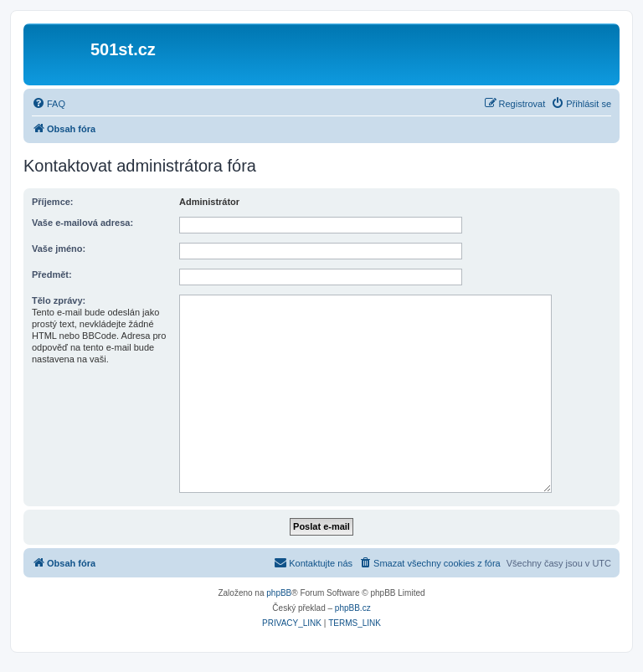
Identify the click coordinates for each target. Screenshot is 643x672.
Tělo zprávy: (59, 300)
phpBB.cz (353, 608)
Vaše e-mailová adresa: (82, 223)
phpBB (279, 593)
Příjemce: (53, 202)
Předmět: (52, 274)
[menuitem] (49, 104)
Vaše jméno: (59, 249)
